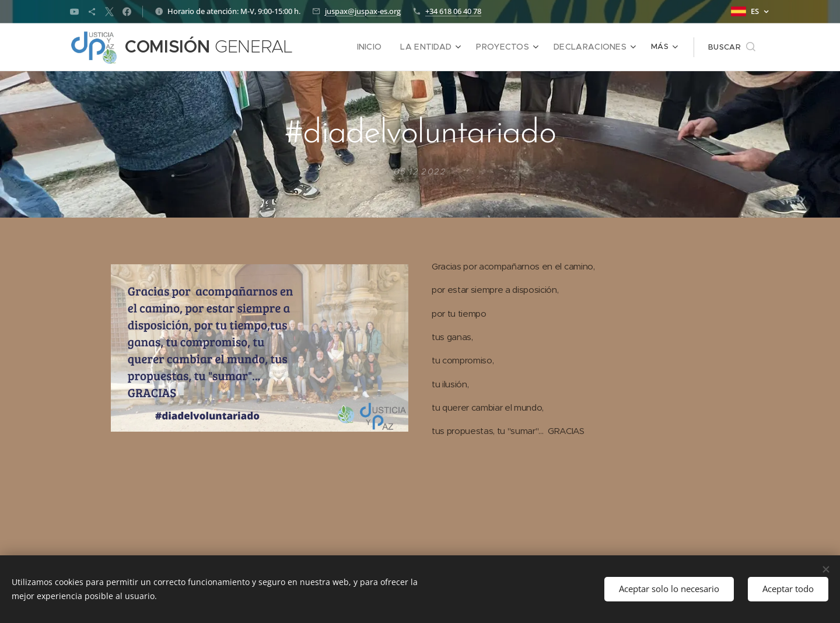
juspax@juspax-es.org (363, 11)
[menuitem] (333, 47)
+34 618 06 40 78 (453, 11)
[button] (732, 47)
